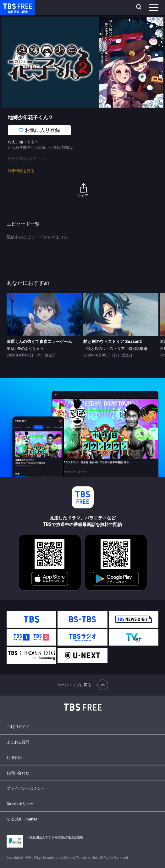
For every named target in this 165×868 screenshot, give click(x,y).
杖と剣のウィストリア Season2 (112, 342)
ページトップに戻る (83, 685)
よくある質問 (18, 742)
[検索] (139, 8)
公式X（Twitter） (24, 819)
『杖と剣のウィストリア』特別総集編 (115, 349)
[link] (44, 314)
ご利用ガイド (18, 727)
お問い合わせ (18, 773)
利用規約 (14, 758)
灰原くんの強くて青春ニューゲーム (39, 342)
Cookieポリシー (20, 804)
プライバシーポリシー (25, 788)
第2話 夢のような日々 (25, 349)
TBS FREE (10, 6)
